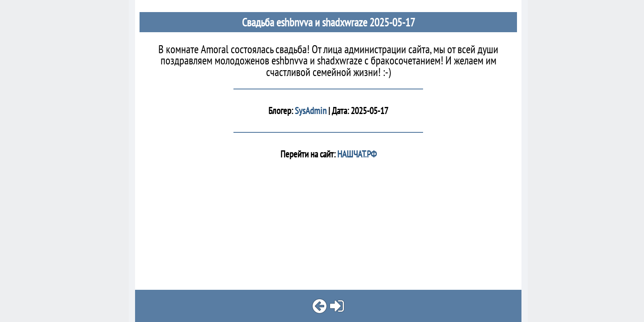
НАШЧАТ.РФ (356, 154)
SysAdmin (311, 111)
